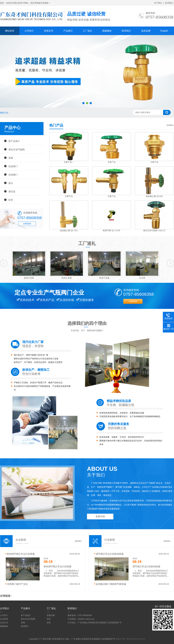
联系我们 (169, 3)
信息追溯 (146, 31)
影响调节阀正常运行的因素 (21, 554)
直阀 (11, 158)
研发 (49, 619)
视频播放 (107, 31)
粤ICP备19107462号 (136, 639)
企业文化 (4, 623)
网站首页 (10, 31)
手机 (123, 639)
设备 (49, 623)
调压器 (12, 191)
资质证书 (49, 31)
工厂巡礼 (87, 31)
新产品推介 (14, 141)
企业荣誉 (4, 619)
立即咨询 (27, 224)
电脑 (118, 639)
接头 (11, 183)
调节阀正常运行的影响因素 (110, 554)
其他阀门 (13, 175)
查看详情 (100, 517)
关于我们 (158, 3)
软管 (11, 200)
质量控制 (51, 615)
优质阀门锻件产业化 (17, 584)
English (164, 31)
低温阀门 (13, 166)
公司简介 (29, 31)
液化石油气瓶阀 (17, 149)
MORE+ (170, 125)
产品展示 (68, 31)
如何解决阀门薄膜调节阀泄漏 (111, 584)
